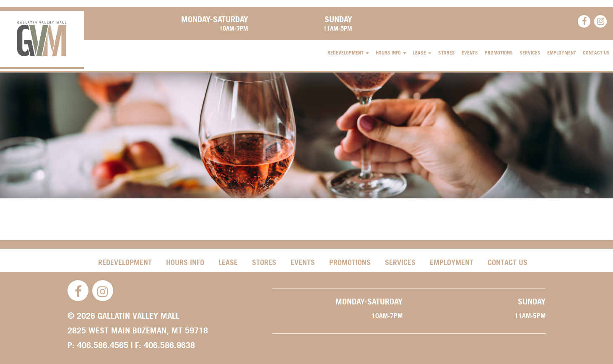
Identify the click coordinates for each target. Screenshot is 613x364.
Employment (562, 53)
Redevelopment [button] (348, 53)
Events (470, 53)
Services (530, 53)
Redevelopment (125, 262)
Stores (447, 53)
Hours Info (185, 262)
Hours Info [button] (391, 53)
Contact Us (596, 53)
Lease (228, 262)
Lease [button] (422, 53)
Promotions (499, 53)
